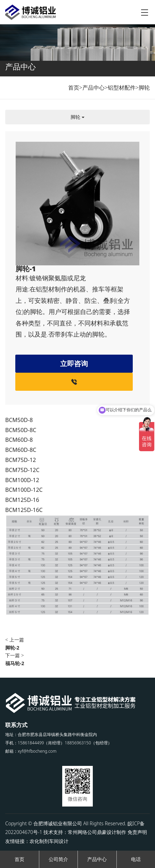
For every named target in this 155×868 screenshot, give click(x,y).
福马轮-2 (15, 663)
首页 (74, 88)
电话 (136, 859)
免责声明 (137, 832)
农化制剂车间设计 (49, 841)
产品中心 (93, 88)
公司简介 (58, 859)
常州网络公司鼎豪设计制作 (97, 832)
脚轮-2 (12, 648)
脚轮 (144, 88)
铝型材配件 (122, 88)
